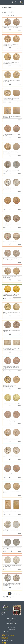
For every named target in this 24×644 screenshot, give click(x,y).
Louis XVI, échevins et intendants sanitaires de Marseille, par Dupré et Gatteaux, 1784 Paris (11, 439)
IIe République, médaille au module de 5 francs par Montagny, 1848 (12, 548)
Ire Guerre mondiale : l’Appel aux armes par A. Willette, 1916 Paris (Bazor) (11, 63)
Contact (12, 626)
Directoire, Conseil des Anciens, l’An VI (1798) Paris (12, 403)
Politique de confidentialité (12, 623)
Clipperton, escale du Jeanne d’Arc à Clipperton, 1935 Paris (12, 492)
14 (7, 596)
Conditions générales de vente (12, 620)
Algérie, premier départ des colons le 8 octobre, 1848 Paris (11, 135)
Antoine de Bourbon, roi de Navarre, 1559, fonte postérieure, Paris (12, 224)
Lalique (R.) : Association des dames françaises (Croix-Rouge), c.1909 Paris (11, 99)
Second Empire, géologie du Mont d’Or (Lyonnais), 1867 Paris (10, 189)
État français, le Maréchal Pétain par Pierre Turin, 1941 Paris (12, 313)
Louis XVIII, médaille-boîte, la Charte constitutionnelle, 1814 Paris (10, 386)
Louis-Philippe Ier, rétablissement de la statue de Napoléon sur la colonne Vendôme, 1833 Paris (12, 456)
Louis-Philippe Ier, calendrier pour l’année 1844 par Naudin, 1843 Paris (12, 566)
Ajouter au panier (17, 298)
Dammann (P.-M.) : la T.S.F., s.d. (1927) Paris (11, 28)
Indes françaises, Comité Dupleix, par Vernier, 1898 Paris (12, 512)
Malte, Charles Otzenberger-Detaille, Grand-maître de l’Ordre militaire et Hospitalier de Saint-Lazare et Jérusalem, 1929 (12, 585)
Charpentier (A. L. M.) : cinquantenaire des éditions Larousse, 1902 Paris (12, 117)
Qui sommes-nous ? (12, 618)
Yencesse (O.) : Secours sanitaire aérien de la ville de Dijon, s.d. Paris (12, 277)
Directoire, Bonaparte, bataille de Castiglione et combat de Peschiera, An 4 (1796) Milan (12, 421)
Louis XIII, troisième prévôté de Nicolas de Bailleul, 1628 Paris (12, 206)
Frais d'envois (12, 622)
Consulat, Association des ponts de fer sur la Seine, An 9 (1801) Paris (11, 474)
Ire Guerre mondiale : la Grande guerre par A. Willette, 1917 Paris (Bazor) (11, 45)
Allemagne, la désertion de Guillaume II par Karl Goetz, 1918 (11, 331)
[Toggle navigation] (3, 2)
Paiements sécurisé (12, 628)
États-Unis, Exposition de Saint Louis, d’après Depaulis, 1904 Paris (11, 153)
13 (4, 596)
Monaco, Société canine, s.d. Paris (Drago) (11, 242)
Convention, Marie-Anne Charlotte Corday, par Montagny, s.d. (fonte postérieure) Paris (11, 171)
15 (10, 596)
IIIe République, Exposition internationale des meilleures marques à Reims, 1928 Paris (11, 295)
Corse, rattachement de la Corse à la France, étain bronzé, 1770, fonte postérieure (12, 259)
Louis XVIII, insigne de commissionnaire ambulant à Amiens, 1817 (12, 530)
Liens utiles (12, 629)
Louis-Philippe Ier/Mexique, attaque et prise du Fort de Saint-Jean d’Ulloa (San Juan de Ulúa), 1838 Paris (11, 367)
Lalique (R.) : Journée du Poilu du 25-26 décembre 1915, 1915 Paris (12, 81)
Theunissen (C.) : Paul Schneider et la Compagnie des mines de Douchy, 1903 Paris (12, 349)
